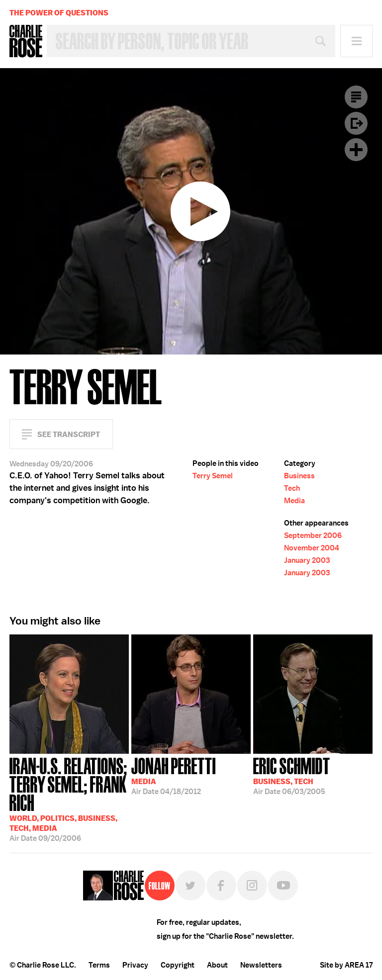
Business (299, 476)
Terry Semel (213, 476)
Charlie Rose (26, 41)
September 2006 (313, 535)
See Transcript (69, 434)
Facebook (221, 886)
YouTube (283, 886)
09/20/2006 (69, 799)
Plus (356, 150)
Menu (356, 41)
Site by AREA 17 (346, 965)
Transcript (356, 97)
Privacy (135, 965)
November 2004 (312, 548)
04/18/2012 (174, 775)
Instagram (252, 886)
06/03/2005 (292, 775)
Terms (99, 965)
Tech (292, 488)
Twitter (191, 886)
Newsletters (261, 965)
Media (294, 501)
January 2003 (307, 560)
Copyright (178, 965)
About (217, 965)
